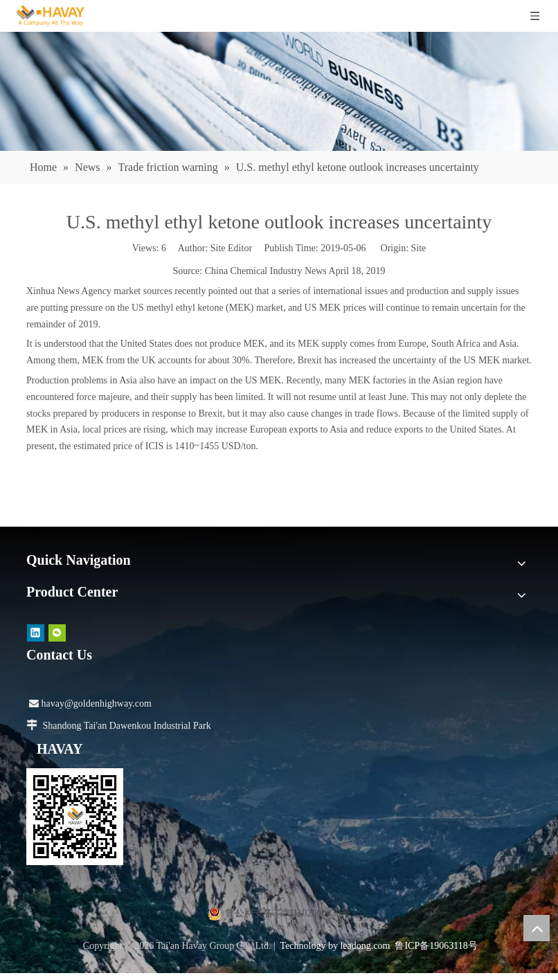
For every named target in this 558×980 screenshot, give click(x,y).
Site (419, 248)
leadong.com (365, 946)
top (537, 928)
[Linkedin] (36, 633)
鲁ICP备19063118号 (436, 946)
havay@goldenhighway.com (90, 704)
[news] (279, 91)
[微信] (57, 633)
